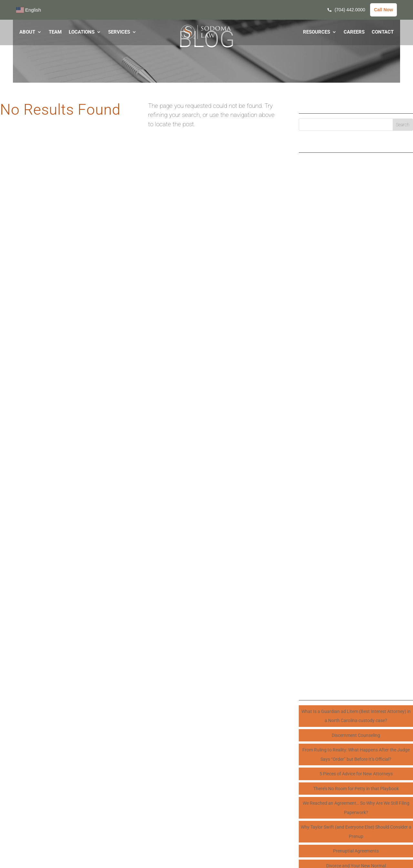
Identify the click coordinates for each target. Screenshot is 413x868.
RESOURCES (317, 32)
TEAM (55, 32)
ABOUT (27, 32)
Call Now (383, 10)
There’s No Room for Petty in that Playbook (356, 789)
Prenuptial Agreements (356, 851)
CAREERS (354, 32)
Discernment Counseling (356, 735)
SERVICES (119, 32)
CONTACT (383, 32)
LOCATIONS (82, 32)
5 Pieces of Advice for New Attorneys (356, 774)
